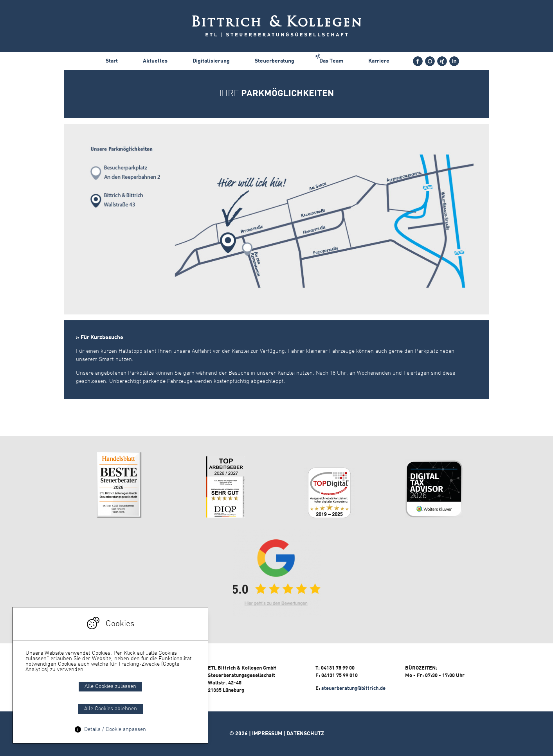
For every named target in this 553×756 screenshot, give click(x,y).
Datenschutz (305, 734)
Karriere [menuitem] (379, 61)
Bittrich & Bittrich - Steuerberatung (277, 26)
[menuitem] (418, 61)
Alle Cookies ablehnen (111, 709)
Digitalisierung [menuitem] (211, 61)
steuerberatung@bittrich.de (353, 689)
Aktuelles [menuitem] (155, 61)
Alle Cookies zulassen (110, 686)
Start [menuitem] (112, 61)
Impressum (267, 734)
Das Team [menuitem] (331, 61)
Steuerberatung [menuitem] (275, 61)
